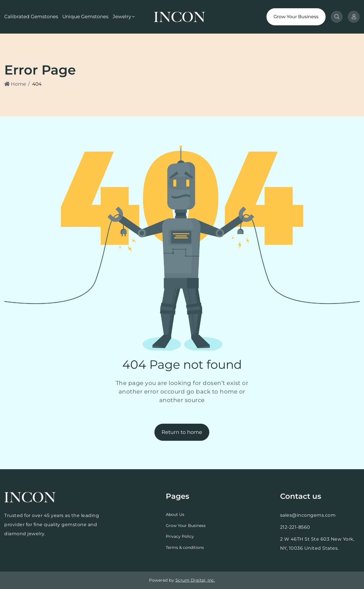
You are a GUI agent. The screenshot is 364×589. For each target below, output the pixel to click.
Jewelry (122, 17)
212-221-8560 (295, 527)
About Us (175, 514)
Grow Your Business (296, 17)
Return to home (182, 432)
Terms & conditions (185, 547)
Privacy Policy (180, 536)
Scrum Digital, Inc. (195, 580)
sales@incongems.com (308, 515)
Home (15, 84)
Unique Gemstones (85, 17)
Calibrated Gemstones (31, 17)
